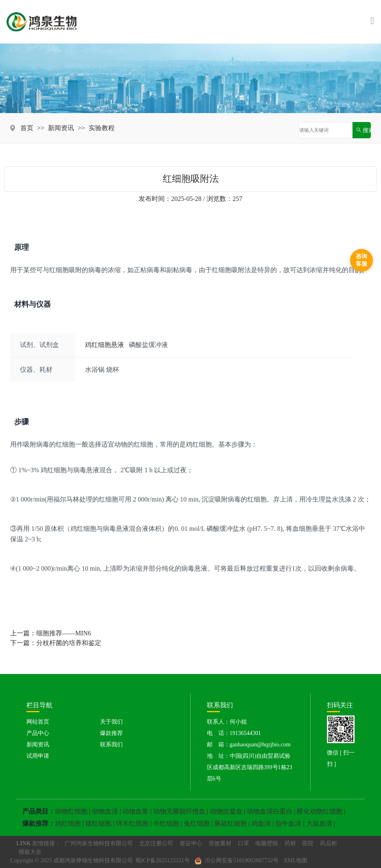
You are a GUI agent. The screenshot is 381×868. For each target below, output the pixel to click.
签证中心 (191, 843)
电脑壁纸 (267, 843)
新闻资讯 (61, 128)
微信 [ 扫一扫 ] (341, 758)
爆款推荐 (111, 733)
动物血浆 (135, 811)
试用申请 (38, 756)
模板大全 (30, 852)
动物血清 (105, 811)
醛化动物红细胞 (320, 811)
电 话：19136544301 (234, 733)
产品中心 (38, 733)
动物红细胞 (71, 811)
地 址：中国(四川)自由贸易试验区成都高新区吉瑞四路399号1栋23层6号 (250, 767)
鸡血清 (261, 823)
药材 (290, 843)
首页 (27, 128)
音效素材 (220, 843)
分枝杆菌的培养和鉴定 (69, 643)
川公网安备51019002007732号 (237, 861)
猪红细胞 (98, 823)
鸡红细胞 (68, 823)
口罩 (244, 843)
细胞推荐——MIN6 (64, 633)
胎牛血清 (288, 823)
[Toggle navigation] (372, 22)
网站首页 (38, 722)
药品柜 (329, 843)
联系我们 (111, 745)
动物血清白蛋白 (270, 811)
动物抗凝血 (226, 811)
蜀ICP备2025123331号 (163, 860)
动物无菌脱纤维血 (179, 811)
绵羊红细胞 (132, 823)
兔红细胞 (197, 823)
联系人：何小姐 (227, 722)
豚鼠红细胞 (231, 823)
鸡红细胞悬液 (105, 345)
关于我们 (111, 722)
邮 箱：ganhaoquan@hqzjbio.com (249, 745)
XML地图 (295, 860)
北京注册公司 (156, 843)
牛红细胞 (166, 823)
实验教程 (102, 128)
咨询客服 (361, 260)
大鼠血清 (319, 823)
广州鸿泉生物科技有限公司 (99, 843)
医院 (308, 843)
